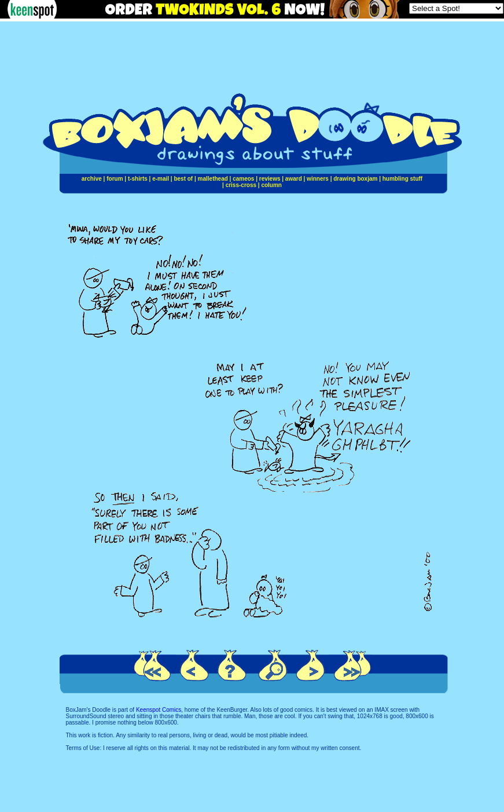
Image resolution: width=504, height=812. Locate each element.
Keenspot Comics (159, 710)
